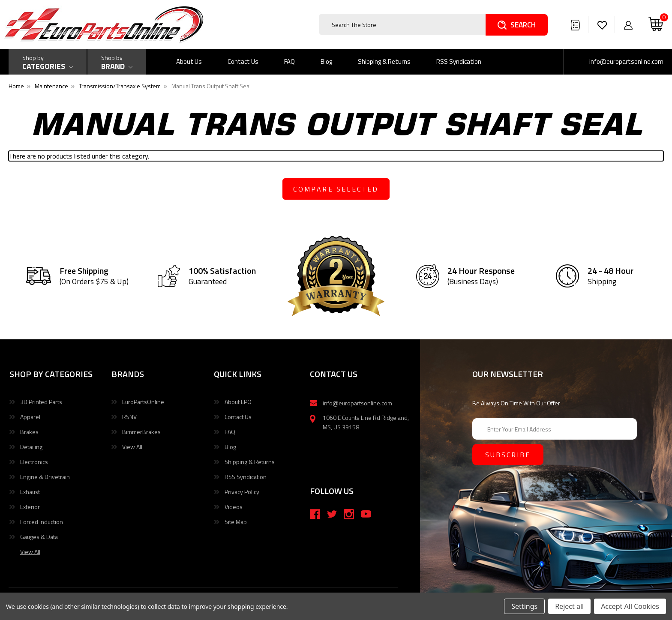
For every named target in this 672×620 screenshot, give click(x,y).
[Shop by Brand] (117, 62)
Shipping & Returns (384, 61)
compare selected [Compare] (336, 189)
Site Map (236, 522)
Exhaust (30, 492)
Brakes (29, 432)
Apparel (30, 417)
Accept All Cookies (630, 606)
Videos (234, 507)
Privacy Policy (242, 492)
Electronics (34, 462)
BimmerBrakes (141, 432)
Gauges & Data (39, 537)
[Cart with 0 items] (656, 25)
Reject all (569, 606)
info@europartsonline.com (626, 61)
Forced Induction (42, 522)
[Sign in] (628, 24)
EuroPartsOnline (143, 402)
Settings (524, 606)
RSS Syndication (459, 61)
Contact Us (243, 61)
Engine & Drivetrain (45, 477)
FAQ (289, 61)
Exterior (30, 507)
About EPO (238, 402)
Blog (326, 61)
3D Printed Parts (41, 402)
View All (132, 447)
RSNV (129, 417)
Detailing (31, 447)
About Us (189, 61)
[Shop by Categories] (48, 62)
